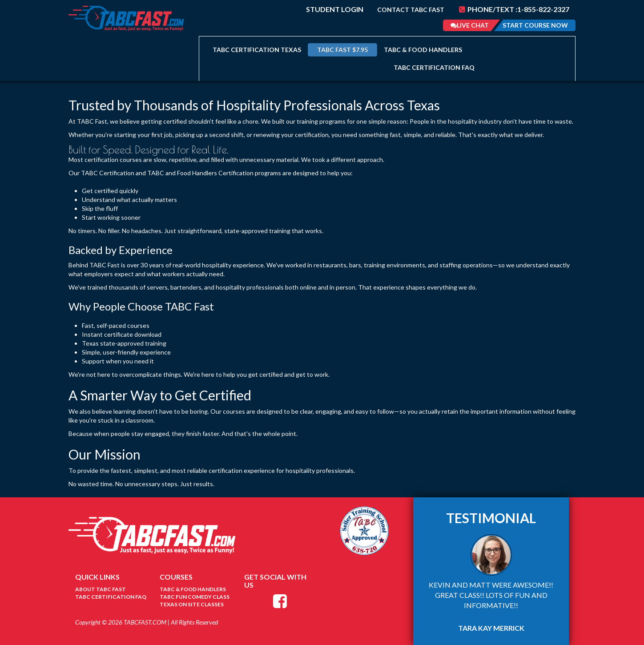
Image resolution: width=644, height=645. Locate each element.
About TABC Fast (101, 589)
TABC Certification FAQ (434, 67)
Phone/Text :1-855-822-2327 (514, 9)
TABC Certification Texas (257, 50)
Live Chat (470, 25)
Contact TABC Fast (411, 10)
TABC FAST (342, 50)
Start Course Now (535, 25)
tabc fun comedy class (195, 597)
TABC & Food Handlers (423, 50)
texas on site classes (192, 604)
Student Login (335, 9)
